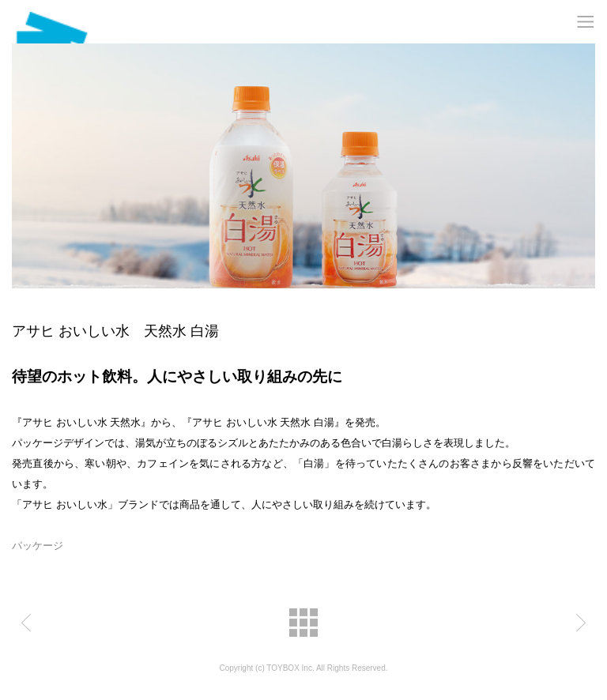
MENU (585, 22)
